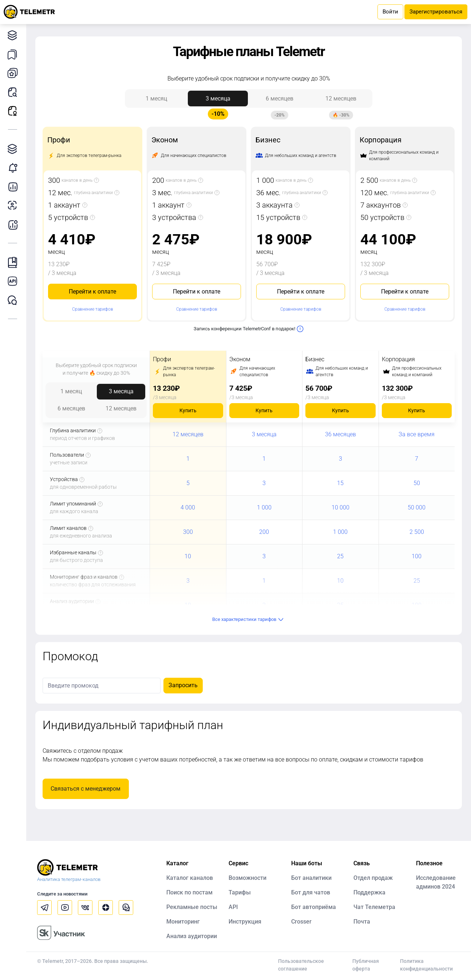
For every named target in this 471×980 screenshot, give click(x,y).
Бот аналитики (14, 225)
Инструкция (245, 922)
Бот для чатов (311, 892)
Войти (390, 12)
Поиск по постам (189, 892)
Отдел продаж (373, 878)
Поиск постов (14, 92)
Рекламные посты (14, 111)
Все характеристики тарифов (249, 619)
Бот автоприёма (314, 907)
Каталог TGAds (14, 149)
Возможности (248, 878)
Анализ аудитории (14, 206)
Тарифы (240, 892)
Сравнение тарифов (93, 309)
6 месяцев (280, 101)
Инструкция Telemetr (14, 262)
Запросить (183, 685)
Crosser (301, 922)
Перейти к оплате (92, 292)
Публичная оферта (366, 965)
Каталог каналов (14, 35)
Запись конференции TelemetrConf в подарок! (249, 329)
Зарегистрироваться (436, 12)
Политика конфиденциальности (426, 965)
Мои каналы (14, 73)
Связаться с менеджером (86, 789)
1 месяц (156, 99)
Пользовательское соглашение (301, 965)
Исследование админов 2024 (436, 882)
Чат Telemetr (14, 300)
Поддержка (369, 892)
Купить (188, 410)
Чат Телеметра (374, 907)
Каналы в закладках (14, 54)
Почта (362, 922)
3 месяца (218, 101)
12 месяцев (341, 101)
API (233, 907)
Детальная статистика (14, 187)
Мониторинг (14, 168)
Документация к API (14, 281)
